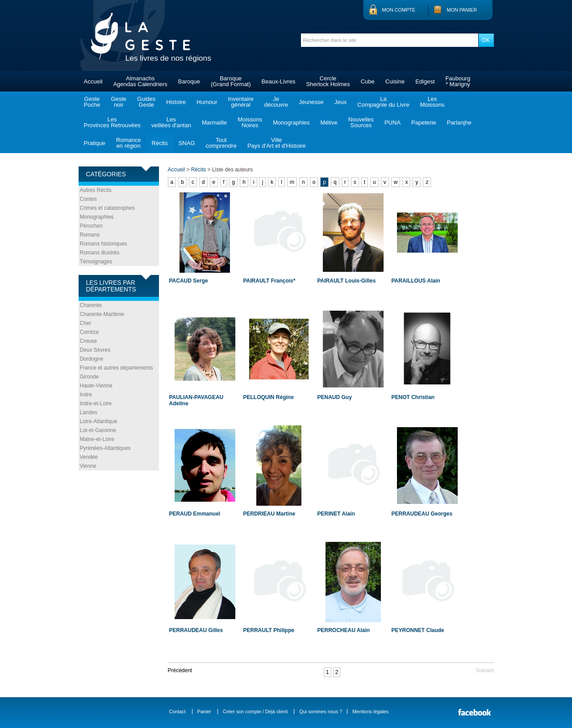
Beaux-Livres (279, 81)
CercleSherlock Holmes (328, 81)
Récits (160, 143)
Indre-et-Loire (96, 404)
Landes (89, 412)
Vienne (88, 466)
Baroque (189, 81)
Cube (368, 81)
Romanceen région (129, 143)
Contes (88, 199)
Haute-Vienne (96, 386)
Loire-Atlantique (99, 421)
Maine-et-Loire (97, 439)
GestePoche (92, 102)
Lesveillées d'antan (171, 122)
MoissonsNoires (250, 122)
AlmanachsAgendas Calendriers (140, 81)
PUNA (392, 123)
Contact (177, 711)
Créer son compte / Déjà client (255, 711)
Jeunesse (311, 102)
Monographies (291, 123)
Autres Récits (96, 190)
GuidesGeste (146, 102)
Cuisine (395, 81)
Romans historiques (104, 244)
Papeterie (424, 123)
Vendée (89, 457)
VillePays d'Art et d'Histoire (277, 143)
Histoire (176, 102)
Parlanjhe (459, 123)
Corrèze (90, 332)
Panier (204, 711)
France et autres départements (117, 368)
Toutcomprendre (221, 143)
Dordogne (92, 359)
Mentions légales (370, 711)
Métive (329, 123)
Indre (86, 395)
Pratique (95, 143)
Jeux (340, 102)
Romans (90, 235)
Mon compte (399, 10)
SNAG (187, 143)
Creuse (89, 341)
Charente (91, 305)
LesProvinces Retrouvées (112, 122)
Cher (86, 323)
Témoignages (96, 262)
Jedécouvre (276, 102)
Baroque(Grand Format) (231, 81)
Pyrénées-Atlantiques (105, 448)
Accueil (93, 81)
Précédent (180, 670)
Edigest (425, 81)
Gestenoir (119, 102)
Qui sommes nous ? (321, 711)
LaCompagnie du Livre (383, 102)
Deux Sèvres (95, 350)
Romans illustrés (100, 253)
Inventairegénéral (241, 102)
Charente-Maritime (102, 314)
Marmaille (214, 123)
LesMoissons (432, 102)
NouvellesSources (361, 122)
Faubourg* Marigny (458, 81)
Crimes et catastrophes (107, 208)
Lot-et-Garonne (98, 430)
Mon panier (462, 10)
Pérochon (91, 226)
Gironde (90, 377)
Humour (207, 102)
